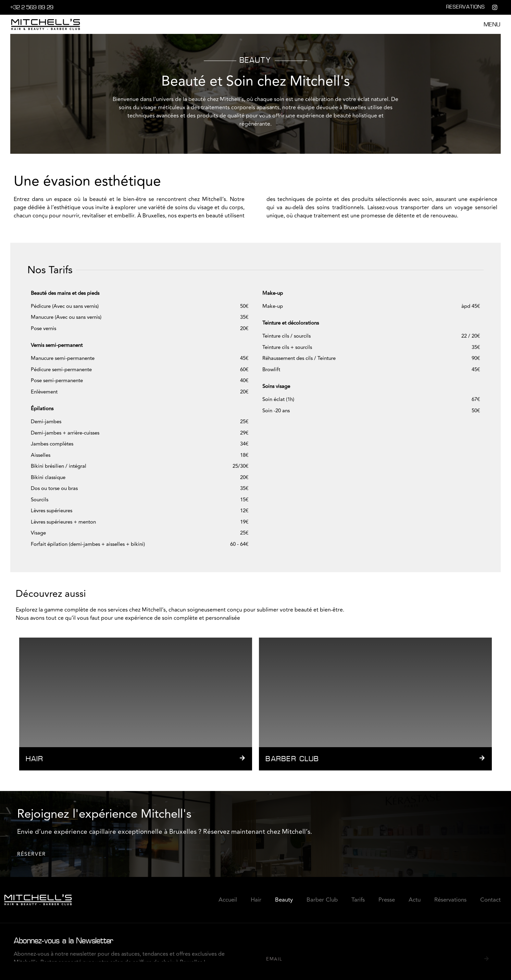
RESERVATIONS (466, 7)
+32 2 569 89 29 (32, 8)
